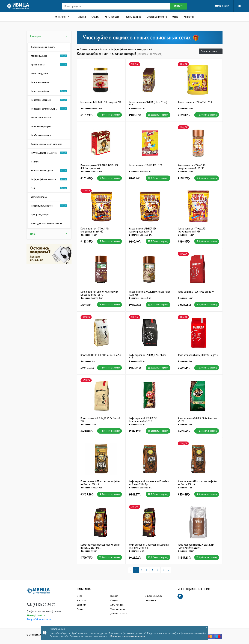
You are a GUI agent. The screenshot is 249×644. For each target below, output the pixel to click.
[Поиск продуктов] (116, 6)
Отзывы (81, 609)
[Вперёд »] (169, 570)
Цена (49, 234)
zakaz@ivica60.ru (36, 615)
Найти (179, 6)
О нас (79, 596)
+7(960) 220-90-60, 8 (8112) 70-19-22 (44, 611)
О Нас (175, 17)
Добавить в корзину (109, 115)
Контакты (189, 17)
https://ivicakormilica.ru (39, 619)
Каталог (61, 17)
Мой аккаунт (222, 6)
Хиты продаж (112, 17)
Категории (49, 36)
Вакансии (81, 605)
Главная (82, 17)
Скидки (95, 17)
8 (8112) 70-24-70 (41, 605)
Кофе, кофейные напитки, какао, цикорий (131, 49)
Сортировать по (210, 51)
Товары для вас (133, 17)
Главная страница (87, 49)
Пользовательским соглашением (128, 636)
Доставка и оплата (157, 17)
